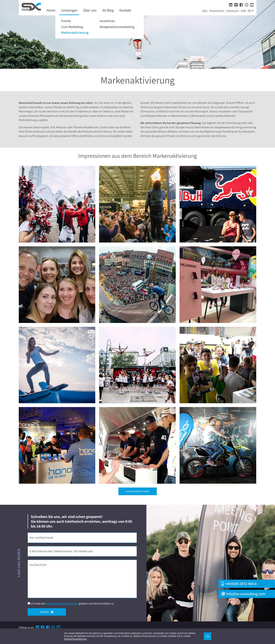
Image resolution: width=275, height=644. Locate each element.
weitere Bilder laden (138, 491)
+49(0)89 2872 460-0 (239, 584)
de (251, 11)
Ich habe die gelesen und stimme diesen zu (72, 603)
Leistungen (69, 10)
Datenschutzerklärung (75, 639)
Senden (47, 612)
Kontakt (125, 10)
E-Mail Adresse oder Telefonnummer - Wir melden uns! (61, 551)
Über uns (90, 10)
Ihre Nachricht (38, 565)
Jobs (205, 11)
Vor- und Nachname (41, 538)
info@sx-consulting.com (243, 594)
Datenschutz (217, 11)
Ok (207, 636)
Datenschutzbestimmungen (62, 603)
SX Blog (108, 10)
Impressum (232, 11)
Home (51, 10)
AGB (243, 11)
